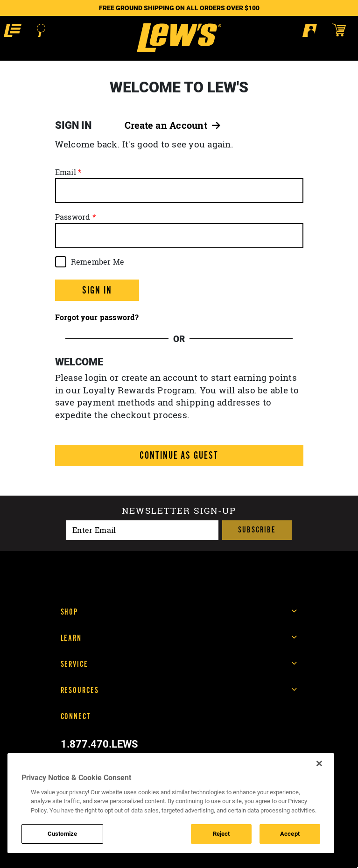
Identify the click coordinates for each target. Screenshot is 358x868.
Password (73, 217)
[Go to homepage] (179, 38)
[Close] (319, 763)
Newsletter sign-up (179, 512)
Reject (221, 833)
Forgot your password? (97, 317)
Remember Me (98, 262)
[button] (13, 30)
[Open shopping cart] (343, 30)
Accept (290, 833)
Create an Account (173, 125)
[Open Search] (41, 30)
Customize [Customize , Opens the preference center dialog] (62, 833)
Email (66, 172)
